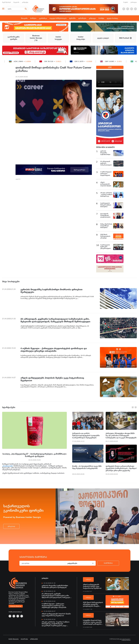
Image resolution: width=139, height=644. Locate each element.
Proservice (128, 640)
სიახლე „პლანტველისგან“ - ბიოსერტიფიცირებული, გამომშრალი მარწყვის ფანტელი (34, 455)
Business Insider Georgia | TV (36, 38)
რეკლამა (16, 2)
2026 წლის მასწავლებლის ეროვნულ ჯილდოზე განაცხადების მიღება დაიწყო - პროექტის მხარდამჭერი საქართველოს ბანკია (93, 604)
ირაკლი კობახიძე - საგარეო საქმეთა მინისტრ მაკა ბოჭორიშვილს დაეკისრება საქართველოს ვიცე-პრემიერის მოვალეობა (56, 624)
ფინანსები (82, 18)
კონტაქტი (25, 2)
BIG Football (125, 38)
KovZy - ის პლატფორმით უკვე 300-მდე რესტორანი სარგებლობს (87, 467)
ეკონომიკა (43, 18)
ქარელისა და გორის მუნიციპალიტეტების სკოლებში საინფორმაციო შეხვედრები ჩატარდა (86, 436)
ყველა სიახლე (112, 18)
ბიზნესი (33, 18)
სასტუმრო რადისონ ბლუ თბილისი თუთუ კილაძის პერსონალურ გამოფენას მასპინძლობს (92, 622)
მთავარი (24, 18)
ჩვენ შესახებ (6, 2)
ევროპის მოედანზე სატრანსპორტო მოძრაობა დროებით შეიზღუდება (55, 586)
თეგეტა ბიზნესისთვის (58, 18)
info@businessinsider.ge (15, 612)
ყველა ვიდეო (103, 38)
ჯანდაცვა (92, 18)
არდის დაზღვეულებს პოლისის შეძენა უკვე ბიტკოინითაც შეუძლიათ (56, 615)
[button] (133, 407)
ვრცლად (11, 526)
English (126, 2)
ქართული (134, 2)
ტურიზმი (72, 18)
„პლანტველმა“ (8, 466)
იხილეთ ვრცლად (16, 606)
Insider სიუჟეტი (58, 38)
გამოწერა (108, 563)
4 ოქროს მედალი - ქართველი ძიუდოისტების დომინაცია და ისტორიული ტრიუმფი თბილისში (54, 605)
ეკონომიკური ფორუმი (14, 38)
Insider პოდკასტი (81, 38)
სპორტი (101, 18)
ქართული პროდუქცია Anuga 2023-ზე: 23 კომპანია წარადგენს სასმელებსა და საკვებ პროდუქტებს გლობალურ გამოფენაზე (121, 436)
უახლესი (45, 578)
